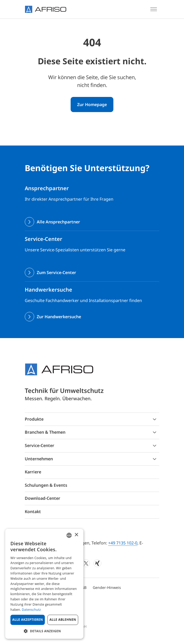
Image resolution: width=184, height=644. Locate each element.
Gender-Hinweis (107, 587)
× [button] (76, 535)
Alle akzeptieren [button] (28, 620)
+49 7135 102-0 (123, 543)
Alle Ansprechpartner (58, 222)
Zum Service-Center (56, 272)
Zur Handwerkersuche (59, 317)
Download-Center (42, 498)
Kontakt (33, 512)
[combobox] (69, 535)
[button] (44, 631)
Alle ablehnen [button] (63, 620)
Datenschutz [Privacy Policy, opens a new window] (31, 610)
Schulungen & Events (46, 485)
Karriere (33, 472)
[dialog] (44, 584)
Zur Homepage (92, 105)
